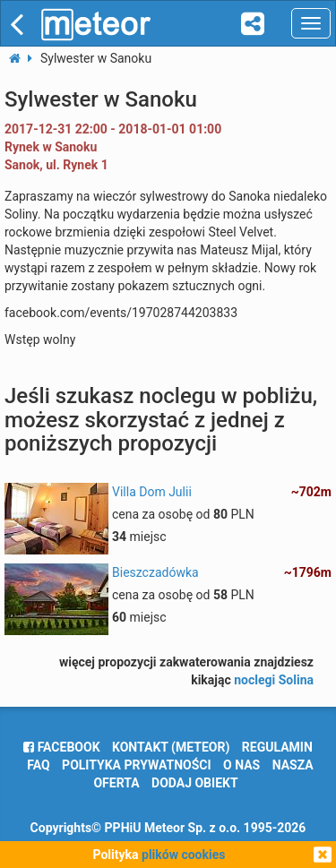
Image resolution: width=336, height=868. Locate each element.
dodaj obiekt (195, 783)
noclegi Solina (274, 680)
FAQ (38, 765)
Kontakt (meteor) (171, 747)
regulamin (277, 747)
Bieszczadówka (155, 572)
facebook (61, 747)
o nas (241, 765)
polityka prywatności (136, 765)
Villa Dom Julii (152, 492)
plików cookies (183, 855)
